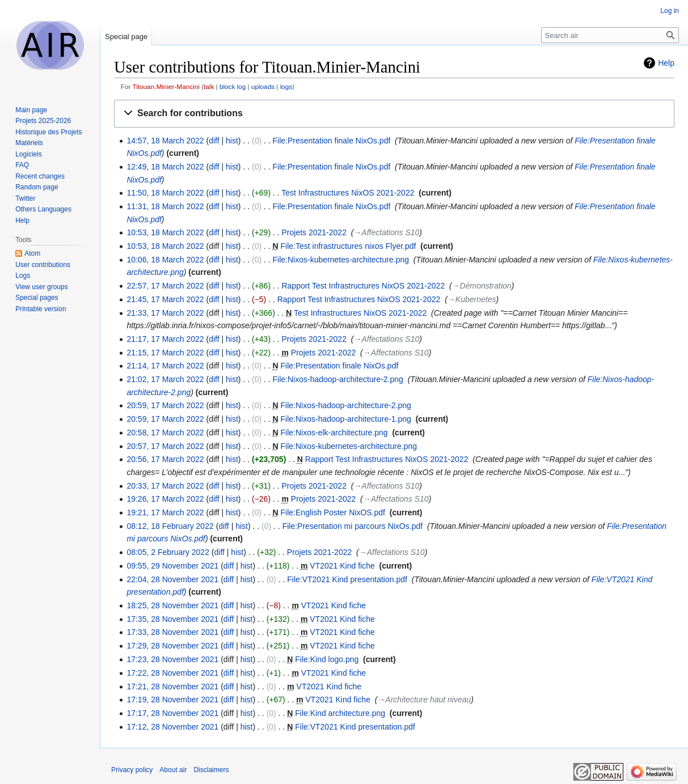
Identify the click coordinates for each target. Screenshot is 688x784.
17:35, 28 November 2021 (172, 619)
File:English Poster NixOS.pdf (333, 512)
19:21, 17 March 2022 (165, 512)
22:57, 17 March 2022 (165, 286)
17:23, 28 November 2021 (172, 659)
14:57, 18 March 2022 (165, 141)
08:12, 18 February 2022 (170, 526)
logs (286, 86)
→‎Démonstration (482, 286)
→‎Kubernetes (472, 299)
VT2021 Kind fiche (342, 566)
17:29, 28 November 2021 (172, 646)
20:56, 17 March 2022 (165, 459)
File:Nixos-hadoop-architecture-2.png (338, 379)
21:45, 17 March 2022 (165, 299)
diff (214, 141)
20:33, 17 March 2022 (165, 486)
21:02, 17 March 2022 (165, 379)
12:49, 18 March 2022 (165, 167)
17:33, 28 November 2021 (172, 632)
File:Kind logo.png (327, 659)
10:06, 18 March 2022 (165, 260)
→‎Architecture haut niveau (424, 700)
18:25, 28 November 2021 (172, 605)
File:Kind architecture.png (340, 713)
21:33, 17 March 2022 (165, 313)
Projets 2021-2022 (314, 232)
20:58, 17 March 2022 (165, 433)
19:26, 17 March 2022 (165, 499)
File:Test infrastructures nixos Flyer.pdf (349, 246)
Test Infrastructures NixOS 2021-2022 (348, 193)
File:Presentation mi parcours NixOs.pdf (353, 526)
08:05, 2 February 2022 (168, 552)
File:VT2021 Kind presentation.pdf (347, 579)
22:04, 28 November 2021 (172, 579)
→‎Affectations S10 (386, 232)
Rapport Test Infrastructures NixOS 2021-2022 (364, 286)
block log (233, 86)
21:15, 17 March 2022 (165, 353)
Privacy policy (132, 770)
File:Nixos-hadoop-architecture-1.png (346, 419)
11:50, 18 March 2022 (165, 193)
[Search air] (610, 35)
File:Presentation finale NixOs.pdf (332, 141)
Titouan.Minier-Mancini (166, 86)
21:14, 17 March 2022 (165, 366)
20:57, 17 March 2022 (165, 446)
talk (209, 86)
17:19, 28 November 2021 (172, 700)
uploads (263, 86)
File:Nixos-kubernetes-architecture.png (341, 260)
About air (173, 770)
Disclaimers (211, 770)
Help (666, 63)
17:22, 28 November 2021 (172, 673)
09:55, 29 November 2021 (172, 566)
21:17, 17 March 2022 (165, 339)
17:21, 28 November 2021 (172, 686)
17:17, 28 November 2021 (172, 713)
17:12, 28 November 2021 (172, 727)
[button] (394, 114)
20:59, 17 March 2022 (165, 405)
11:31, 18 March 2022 (165, 206)
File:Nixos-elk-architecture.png (334, 433)
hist (232, 141)
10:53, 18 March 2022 (165, 232)
